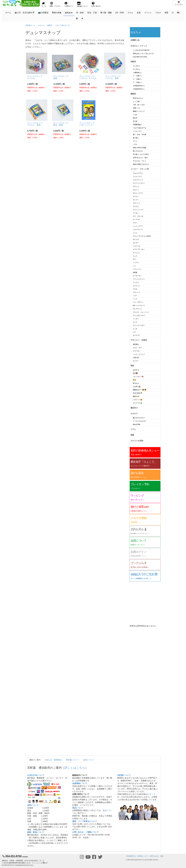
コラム (130, 13)
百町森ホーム (30, 25)
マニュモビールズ (139, 315)
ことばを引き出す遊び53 (141, 50)
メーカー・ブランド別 (140, 169)
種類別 (50, 25)
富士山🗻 (136, 383)
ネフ (134, 259)
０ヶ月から (137, 66)
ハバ (134, 266)
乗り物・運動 (106, 13)
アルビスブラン (138, 173)
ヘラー (135, 296)
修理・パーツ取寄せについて (85, 821)
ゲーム (135, 141)
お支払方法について (36, 775)
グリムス (136, 206)
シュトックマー (138, 226)
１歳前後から (137, 73)
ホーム (8, 13)
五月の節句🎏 (138, 393)
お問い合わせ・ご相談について (86, 832)
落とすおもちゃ (138, 151)
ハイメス (136, 263)
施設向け (134, 408)
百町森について (72, 760)
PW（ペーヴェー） (139, 305)
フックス (136, 282)
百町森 (135, 272)
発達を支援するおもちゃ (141, 164)
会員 (139, 13)
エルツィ (136, 190)
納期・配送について (36, 832)
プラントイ (137, 292)
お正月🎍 (136, 370)
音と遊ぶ (136, 138)
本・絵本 (80, 13)
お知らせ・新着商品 (53, 760)
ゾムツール (137, 246)
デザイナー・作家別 (139, 340)
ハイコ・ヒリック (139, 354)
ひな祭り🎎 (137, 387)
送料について (33, 805)
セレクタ (136, 239)
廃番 (132, 435)
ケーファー (137, 220)
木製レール (137, 108)
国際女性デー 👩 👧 (140, 390)
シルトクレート (138, 229)
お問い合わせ (154, 856)
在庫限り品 (135, 40)
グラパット (137, 203)
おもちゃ (69, 13)
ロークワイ (137, 335)
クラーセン (137, 351)
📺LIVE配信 (43, 13)
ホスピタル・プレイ (139, 161)
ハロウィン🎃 (138, 400)
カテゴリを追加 (137, 441)
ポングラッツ (137, 309)
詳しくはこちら (75, 768)
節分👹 (135, 373)
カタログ (134, 414)
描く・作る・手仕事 (139, 134)
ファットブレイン (139, 279)
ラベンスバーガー (139, 325)
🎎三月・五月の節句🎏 (25, 13)
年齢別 (133, 62)
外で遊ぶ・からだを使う (141, 154)
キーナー (136, 196)
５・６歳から (137, 82)
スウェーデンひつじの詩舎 (142, 236)
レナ (134, 332)
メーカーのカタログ (139, 421)
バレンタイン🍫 (138, 377)
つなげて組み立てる (62, 25)
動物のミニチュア (139, 111)
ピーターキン (137, 276)
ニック (135, 256)
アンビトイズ (137, 177)
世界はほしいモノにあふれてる (143, 53)
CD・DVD (120, 13)
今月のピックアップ (139, 46)
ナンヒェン (137, 253)
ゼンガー (136, 243)
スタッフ (152, 794)
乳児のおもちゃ (138, 98)
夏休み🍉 (136, 396)
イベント (148, 13)
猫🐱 (135, 380)
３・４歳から (137, 79)
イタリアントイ (138, 180)
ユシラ (135, 322)
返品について (78, 808)
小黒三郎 (136, 358)
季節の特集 (57, 13)
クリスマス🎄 (138, 403)
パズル (135, 144)
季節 (132, 366)
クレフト (136, 200)
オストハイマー (138, 193)
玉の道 (135, 121)
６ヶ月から (137, 69)
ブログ (158, 13)
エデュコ (136, 186)
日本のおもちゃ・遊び (140, 158)
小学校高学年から (139, 89)
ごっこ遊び (137, 101)
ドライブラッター (139, 249)
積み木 (135, 118)
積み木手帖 (137, 424)
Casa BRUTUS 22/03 (140, 57)
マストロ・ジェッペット (141, 312)
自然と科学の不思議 (139, 148)
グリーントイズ (138, 210)
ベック (135, 299)
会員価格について (80, 783)
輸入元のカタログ (139, 418)
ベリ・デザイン (138, 302)
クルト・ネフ (137, 348)
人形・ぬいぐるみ (139, 105)
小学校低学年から (139, 86)
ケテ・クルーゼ (138, 216)
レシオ (135, 329)
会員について (89, 760)
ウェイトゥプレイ (139, 183)
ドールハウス (137, 131)
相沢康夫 (136, 344)
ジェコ (135, 233)
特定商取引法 (131, 856)
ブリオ (135, 289)
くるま (135, 115)
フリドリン (137, 286)
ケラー (135, 223)
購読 (162, 856)
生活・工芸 (92, 13)
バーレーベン (137, 269)
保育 (166, 13)
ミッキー (136, 319)
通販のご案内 (35, 760)
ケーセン (136, 213)
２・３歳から (137, 76)
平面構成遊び (137, 125)
